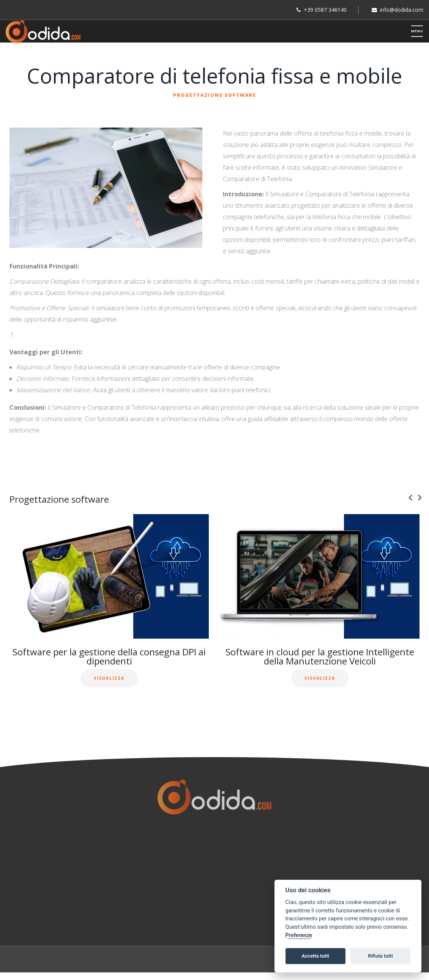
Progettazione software (215, 95)
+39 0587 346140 (325, 10)
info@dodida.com (402, 10)
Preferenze (299, 935)
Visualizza (109, 678)
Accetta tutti (315, 956)
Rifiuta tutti (380, 956)
